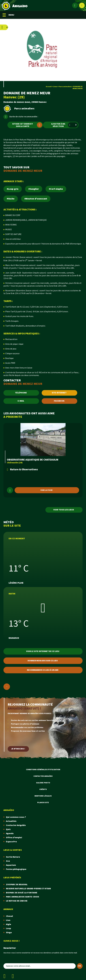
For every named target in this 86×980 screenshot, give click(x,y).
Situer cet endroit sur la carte (27, 125)
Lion (8, 920)
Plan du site (43, 803)
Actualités (11, 821)
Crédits (43, 789)
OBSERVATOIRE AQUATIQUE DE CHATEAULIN (33, 460)
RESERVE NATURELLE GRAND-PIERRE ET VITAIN (28, 889)
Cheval (9, 916)
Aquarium (11, 865)
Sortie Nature (13, 857)
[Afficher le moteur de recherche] (82, 5)
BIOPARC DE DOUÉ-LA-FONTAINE (22, 893)
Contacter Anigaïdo (43, 776)
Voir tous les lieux (64, 510)
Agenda (10, 834)
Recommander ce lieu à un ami (43, 670)
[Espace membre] (75, 5)
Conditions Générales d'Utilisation (43, 770)
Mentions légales (43, 796)
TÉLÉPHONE (21, 393)
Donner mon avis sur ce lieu (43, 661)
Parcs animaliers (65, 87)
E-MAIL (21, 401)
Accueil (49, 87)
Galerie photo (43, 783)
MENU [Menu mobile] (8, 15)
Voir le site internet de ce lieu (43, 651)
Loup (8, 928)
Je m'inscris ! (18, 749)
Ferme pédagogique (16, 869)
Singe (9, 933)
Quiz (8, 829)
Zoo (8, 861)
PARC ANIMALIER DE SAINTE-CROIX (22, 897)
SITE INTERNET (59, 393)
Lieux (55, 87)
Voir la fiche (47, 490)
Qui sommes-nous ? (16, 817)
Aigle (8, 924)
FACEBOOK (59, 401)
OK (79, 966)
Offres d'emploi (14, 838)
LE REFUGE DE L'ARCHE (17, 901)
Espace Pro (11, 842)
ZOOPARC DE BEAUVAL (17, 885)
